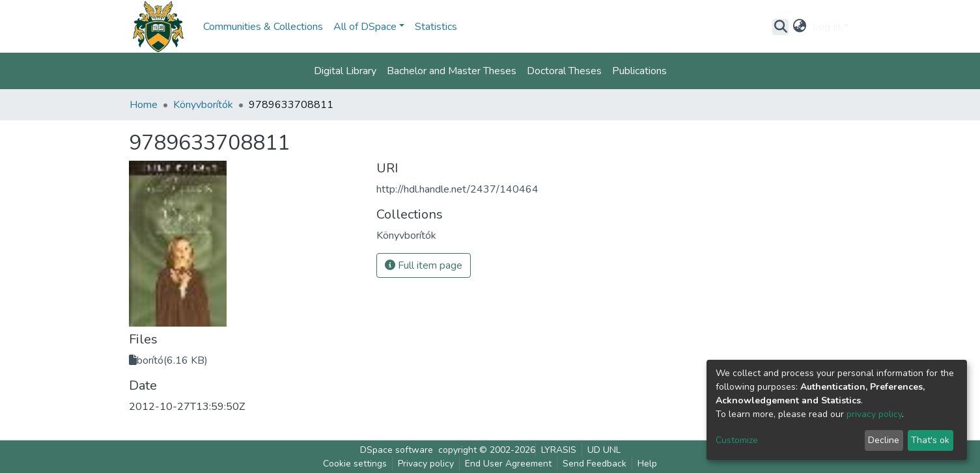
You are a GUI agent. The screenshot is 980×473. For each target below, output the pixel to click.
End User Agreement (508, 464)
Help (647, 464)
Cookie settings (355, 464)
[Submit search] (780, 27)
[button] (799, 27)
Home (144, 105)
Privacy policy (426, 464)
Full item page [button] (424, 265)
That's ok (930, 440)
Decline (884, 440)
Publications (639, 71)
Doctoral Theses (564, 71)
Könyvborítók (203, 105)
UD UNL (604, 450)
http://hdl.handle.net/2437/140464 (457, 189)
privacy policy (874, 414)
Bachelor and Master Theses (452, 71)
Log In (827, 27)
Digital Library (345, 71)
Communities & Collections (263, 27)
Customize (737, 440)
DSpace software (397, 450)
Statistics (436, 27)
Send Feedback (595, 464)
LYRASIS (559, 450)
